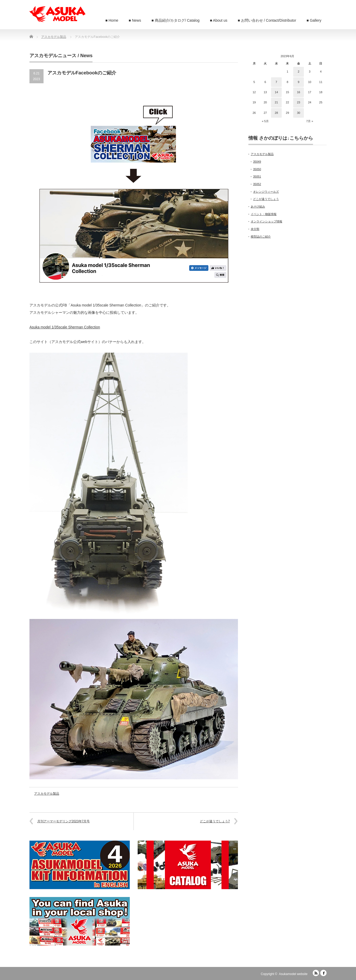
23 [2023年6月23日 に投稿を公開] (298, 102)
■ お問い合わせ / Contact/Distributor (267, 20)
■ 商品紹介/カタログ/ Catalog (175, 20)
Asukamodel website (293, 974)
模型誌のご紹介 (261, 237)
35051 (257, 176)
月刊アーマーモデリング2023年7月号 (63, 821)
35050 (257, 169)
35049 (257, 162)
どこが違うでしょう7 (215, 821)
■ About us (219, 20)
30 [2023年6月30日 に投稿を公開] (298, 113)
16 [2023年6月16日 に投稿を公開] (298, 92)
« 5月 (265, 121)
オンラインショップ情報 (266, 221)
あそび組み (258, 206)
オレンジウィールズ (266, 192)
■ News (135, 20)
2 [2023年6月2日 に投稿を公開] (298, 72)
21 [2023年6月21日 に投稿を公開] (276, 102)
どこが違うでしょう (266, 199)
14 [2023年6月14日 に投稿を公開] (276, 92)
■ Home (112, 20)
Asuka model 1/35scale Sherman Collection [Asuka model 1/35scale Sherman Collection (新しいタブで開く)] (65, 327)
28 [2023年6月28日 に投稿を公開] (276, 113)
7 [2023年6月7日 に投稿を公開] (276, 82)
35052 (257, 184)
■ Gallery (314, 20)
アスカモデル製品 (47, 794)
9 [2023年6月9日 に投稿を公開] (298, 82)
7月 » (310, 121)
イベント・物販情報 (264, 214)
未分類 (255, 229)
